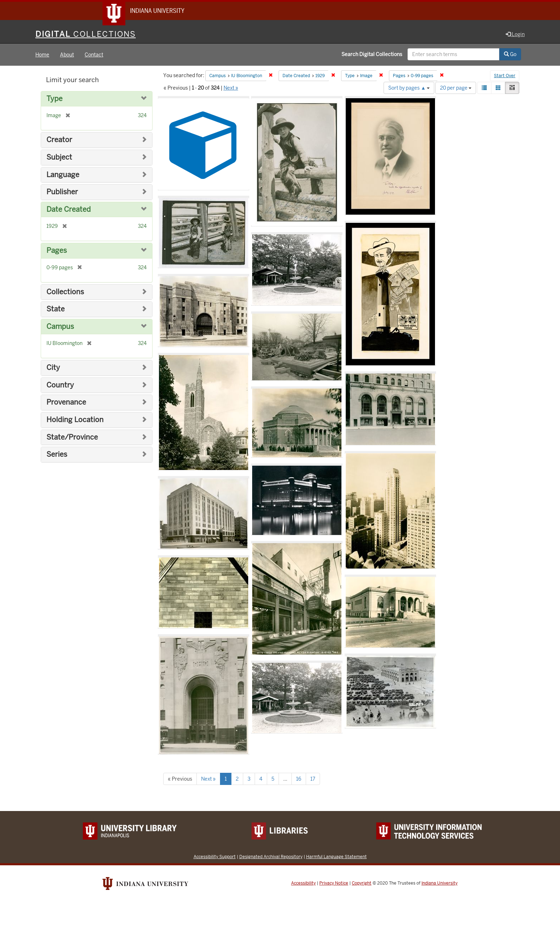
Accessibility (303, 884)
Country (60, 386)
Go (510, 55)
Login (515, 35)
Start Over (505, 76)
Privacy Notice (334, 884)
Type (54, 99)
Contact (94, 55)
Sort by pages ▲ (409, 88)
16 (299, 779)
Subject (59, 158)
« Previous (180, 779)
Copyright (362, 884)
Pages (57, 251)
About (67, 55)
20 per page (456, 88)
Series (57, 455)
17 (313, 779)
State (56, 309)
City (53, 368)
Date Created (69, 210)
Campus (60, 327)
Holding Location (75, 420)
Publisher (62, 192)
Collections (65, 292)
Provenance (66, 403)
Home (42, 55)
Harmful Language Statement (336, 857)
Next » (231, 88)
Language (63, 175)
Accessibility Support (215, 857)
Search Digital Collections (372, 55)
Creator (59, 141)
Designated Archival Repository (271, 857)
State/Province (72, 438)
